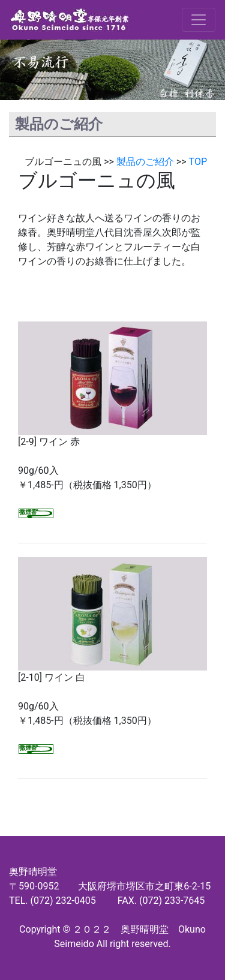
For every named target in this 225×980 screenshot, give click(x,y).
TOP (198, 162)
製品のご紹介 (145, 162)
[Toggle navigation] (199, 20)
